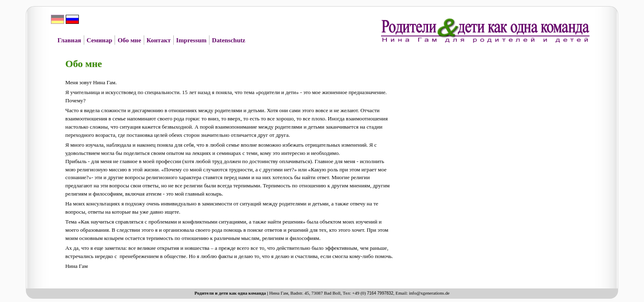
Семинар (99, 40)
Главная (69, 40)
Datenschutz (229, 40)
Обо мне (129, 40)
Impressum (191, 40)
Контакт (159, 40)
